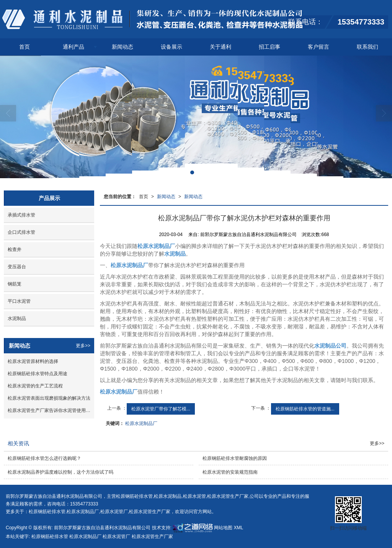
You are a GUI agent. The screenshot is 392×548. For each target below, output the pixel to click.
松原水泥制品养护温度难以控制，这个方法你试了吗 (60, 472)
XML (239, 528)
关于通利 (220, 47)
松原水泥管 (194, 496)
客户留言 (318, 47)
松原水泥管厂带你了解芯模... (161, 409)
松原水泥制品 (168, 496)
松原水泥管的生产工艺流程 (35, 386)
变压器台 (17, 267)
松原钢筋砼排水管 (134, 496)
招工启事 (269, 47)
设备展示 (171, 47)
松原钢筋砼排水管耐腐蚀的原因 (235, 458)
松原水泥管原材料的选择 (33, 361)
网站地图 (223, 528)
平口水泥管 (19, 301)
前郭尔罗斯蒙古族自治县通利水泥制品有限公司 (102, 528)
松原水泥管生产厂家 (228, 496)
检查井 (15, 249)
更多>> (83, 346)
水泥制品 (17, 318)
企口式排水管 (21, 232)
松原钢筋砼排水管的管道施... (305, 409)
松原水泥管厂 (114, 512)
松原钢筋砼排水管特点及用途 (38, 374)
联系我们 (367, 47)
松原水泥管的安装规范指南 (230, 472)
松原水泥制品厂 (141, 423)
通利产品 (73, 47)
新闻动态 (122, 47)
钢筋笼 (15, 284)
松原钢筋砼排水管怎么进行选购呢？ (44, 458)
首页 (24, 47)
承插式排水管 (21, 215)
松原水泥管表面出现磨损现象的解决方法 (49, 398)
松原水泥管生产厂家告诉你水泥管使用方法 (51, 410)
